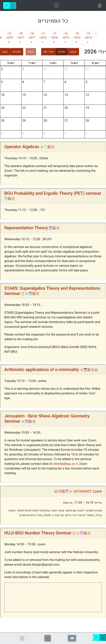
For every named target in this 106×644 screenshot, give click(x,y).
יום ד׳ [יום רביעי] (32, 63)
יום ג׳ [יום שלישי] (53, 63)
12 (87, 95)
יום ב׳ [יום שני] (74, 63)
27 (66, 121)
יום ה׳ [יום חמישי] (11, 63)
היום (31, 52)
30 (45, 69)
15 (24, 95)
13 (66, 95)
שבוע (73, 52)
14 (45, 95)
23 (3, 108)
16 (3, 95)
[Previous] (96, 34)
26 (87, 121)
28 (87, 69)
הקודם (17, 52)
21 (45, 108)
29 (66, 69)
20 (66, 108)
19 (87, 108)
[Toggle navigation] (56, 5)
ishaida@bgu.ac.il (65, 464)
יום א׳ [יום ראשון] (95, 63)
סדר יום (49, 52)
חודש (61, 52)
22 (24, 108)
